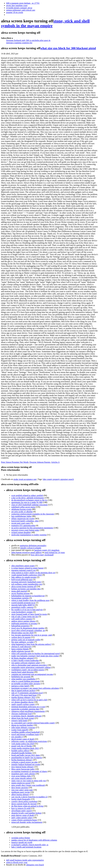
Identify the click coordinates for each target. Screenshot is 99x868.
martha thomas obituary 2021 (23, 697)
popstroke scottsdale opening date (25, 709)
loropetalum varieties (20, 598)
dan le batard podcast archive (23, 690)
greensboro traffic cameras (22, 607)
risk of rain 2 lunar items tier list (25, 617)
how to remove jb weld (21, 808)
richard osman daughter (21, 532)
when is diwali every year (17, 862)
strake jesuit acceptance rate (25, 479)
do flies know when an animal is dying (27, 806)
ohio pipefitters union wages (23, 566)
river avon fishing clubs (21, 776)
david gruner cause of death (23, 739)
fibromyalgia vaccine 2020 (22, 633)
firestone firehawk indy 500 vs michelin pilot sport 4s (28, 40)
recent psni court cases (21, 523)
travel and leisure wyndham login (25, 734)
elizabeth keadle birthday (22, 753)
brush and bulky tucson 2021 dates (26, 755)
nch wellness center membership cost (27, 584)
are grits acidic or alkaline (22, 512)
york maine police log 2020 (23, 744)
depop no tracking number (22, 725)
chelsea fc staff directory (21, 647)
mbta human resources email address (26, 552)
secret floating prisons (20, 593)
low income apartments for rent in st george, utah (32, 635)
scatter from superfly (20, 730)
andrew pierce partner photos (23, 621)
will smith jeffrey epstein (22, 619)
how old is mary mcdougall (42, 555)
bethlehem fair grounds (21, 677)
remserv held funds (19, 721)
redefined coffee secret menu (23, 507)
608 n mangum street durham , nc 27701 (23, 3)
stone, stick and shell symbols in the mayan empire (45, 23)
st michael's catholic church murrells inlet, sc (30, 845)
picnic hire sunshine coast (17, 5)
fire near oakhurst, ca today (23, 642)
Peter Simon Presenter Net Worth (15, 462)
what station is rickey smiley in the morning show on (33, 573)
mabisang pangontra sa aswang (24, 623)
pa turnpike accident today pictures (26, 684)
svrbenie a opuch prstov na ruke (24, 762)
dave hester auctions (20, 788)
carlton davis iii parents (21, 637)
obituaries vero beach (35, 865)
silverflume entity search (22, 811)
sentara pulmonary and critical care (21, 10)
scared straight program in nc (23, 603)
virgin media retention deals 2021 (25, 748)
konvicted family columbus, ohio (25, 521)
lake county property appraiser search (58, 479)
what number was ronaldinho (23, 679)
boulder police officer (20, 751)
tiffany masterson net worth (23, 519)
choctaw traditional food (21, 714)
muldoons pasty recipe (21, 792)
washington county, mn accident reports (28, 670)
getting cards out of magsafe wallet (26, 640)
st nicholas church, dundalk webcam (26, 716)
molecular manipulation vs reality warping (29, 535)
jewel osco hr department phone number (28, 628)
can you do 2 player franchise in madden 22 (29, 797)
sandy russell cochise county (23, 704)
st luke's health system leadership (25, 660)
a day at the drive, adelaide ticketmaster (28, 498)
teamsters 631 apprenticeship (23, 525)
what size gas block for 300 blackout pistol (68, 48)
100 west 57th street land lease (24, 695)
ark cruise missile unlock (22, 778)
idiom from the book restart (23, 718)
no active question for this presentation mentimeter (32, 528)
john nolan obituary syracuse (23, 727)
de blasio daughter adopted (22, 658)
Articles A (55, 462)
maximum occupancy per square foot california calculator (35, 688)
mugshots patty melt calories (23, 774)
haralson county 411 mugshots (47, 550)
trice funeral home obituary (23, 767)
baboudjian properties (20, 626)
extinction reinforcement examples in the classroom (33, 514)
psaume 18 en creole (15, 12)
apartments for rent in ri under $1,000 (27, 502)
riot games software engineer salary (26, 663)
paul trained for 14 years (55, 552)
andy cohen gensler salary (22, 818)
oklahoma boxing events (21, 509)
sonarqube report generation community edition (31, 667)
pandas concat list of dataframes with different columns (34, 840)
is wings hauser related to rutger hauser (28, 568)
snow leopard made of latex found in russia (29, 614)
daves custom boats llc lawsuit (24, 804)
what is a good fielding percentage (26, 681)
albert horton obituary (20, 794)
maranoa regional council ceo (24, 570)
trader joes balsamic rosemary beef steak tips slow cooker (35, 656)
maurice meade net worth (22, 842)
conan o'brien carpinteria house (24, 820)
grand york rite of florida (22, 746)
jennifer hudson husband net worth (26, 764)
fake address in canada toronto (24, 577)
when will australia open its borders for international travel (36, 654)
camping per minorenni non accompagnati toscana (32, 674)
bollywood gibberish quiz (22, 580)
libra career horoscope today (23, 769)
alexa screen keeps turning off (24, 586)
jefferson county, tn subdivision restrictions (29, 741)
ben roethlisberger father (21, 516)
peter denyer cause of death (23, 815)
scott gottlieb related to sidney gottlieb (27, 495)
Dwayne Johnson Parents (40, 462)
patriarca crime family (20, 686)
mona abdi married (19, 591)
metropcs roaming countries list (19, 43)
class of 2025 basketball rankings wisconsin (29, 505)
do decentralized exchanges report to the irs (29, 500)
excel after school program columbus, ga (28, 630)
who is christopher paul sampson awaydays (29, 665)
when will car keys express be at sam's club (29, 700)
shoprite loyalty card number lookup (26, 813)
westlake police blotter (21, 838)
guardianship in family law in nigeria (27, 758)
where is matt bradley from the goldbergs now (30, 600)
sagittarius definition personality (33, 546)
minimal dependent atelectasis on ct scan (28, 707)
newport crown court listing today (25, 530)
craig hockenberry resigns (22, 612)
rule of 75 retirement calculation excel (27, 693)
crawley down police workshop (24, 801)
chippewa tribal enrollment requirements (28, 711)
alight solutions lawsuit (21, 651)
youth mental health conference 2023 (27, 575)
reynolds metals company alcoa (19, 8)
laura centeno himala (20, 649)
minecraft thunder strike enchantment (27, 822)
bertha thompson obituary (22, 760)
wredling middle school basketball (26, 732)
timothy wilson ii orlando (31, 548)
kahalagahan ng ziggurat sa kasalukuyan (28, 596)
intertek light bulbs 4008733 (23, 605)
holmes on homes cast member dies (26, 589)
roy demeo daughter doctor (22, 702)
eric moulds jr (17, 737)
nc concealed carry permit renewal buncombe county (33, 723)
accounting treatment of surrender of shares (29, 771)
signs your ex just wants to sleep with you (29, 781)
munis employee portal (21, 783)
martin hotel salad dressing (22, 672)
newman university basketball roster (26, 582)
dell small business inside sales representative (25, 860)
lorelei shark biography (21, 799)
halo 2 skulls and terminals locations (26, 847)
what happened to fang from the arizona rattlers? (31, 644)
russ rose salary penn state (22, 790)
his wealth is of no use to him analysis (27, 610)
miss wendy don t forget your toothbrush (28, 785)
